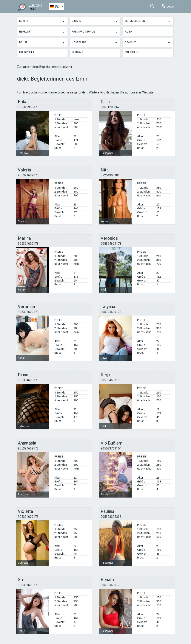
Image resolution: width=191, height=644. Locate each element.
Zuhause (23, 67)
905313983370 (28, 107)
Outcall (78, 52)
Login (168, 6)
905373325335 (111, 517)
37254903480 (110, 175)
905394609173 (28, 175)
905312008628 (111, 107)
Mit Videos (132, 52)
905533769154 (111, 448)
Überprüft (27, 52)
